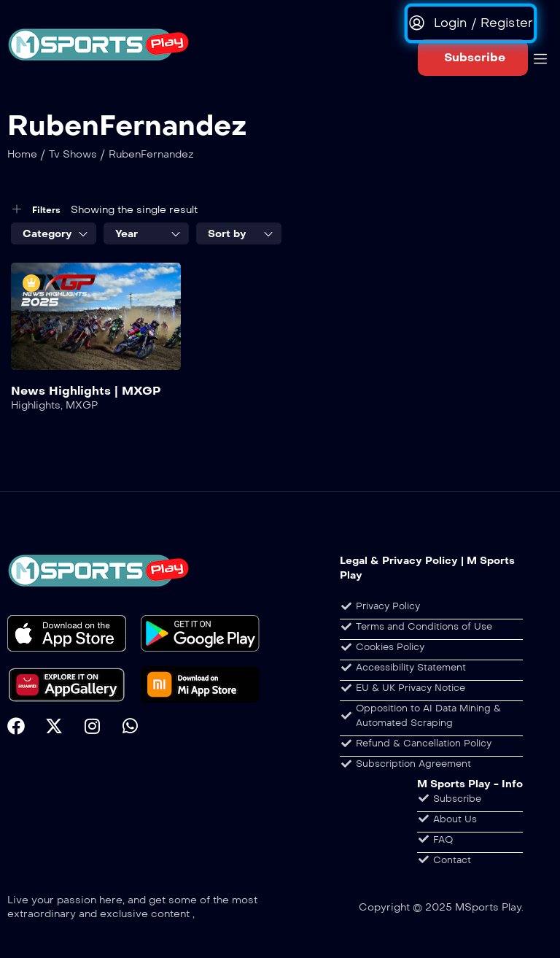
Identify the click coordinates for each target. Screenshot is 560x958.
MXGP (82, 405)
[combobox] (54, 233)
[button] (473, 58)
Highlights (36, 405)
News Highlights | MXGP (86, 391)
